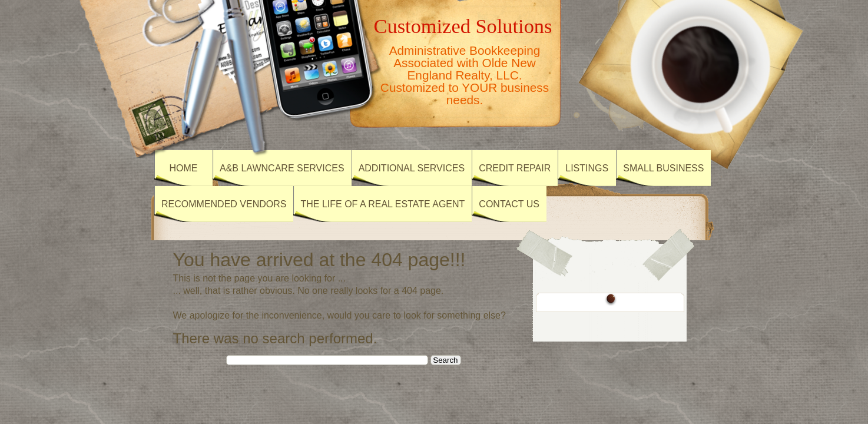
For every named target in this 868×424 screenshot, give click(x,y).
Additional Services (412, 168)
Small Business (663, 168)
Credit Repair (515, 168)
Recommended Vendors (224, 204)
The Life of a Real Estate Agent (382, 204)
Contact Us (509, 204)
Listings (587, 168)
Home (184, 168)
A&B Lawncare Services (282, 168)
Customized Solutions (463, 26)
